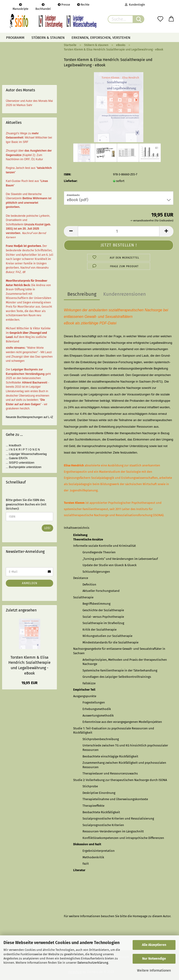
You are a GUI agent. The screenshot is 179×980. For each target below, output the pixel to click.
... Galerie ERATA (17, 458)
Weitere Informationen (154, 971)
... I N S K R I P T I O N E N (23, 450)
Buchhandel (43, 6)
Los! (47, 528)
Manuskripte (21, 6)
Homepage (140, 916)
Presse (64, 5)
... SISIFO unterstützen (20, 463)
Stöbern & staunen (48, 38)
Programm (15, 38)
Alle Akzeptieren (154, 945)
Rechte (83, 5)
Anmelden (30, 583)
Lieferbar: (71, 181)
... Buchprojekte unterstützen (24, 467)
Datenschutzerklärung (93, 963)
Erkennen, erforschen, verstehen (101, 38)
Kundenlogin (135, 5)
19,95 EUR (29, 683)
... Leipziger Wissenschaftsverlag (26, 454)
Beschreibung (82, 294)
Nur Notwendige (154, 959)
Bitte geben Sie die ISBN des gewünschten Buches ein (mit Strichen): (26, 504)
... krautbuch (14, 445)
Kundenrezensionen (125, 294)
